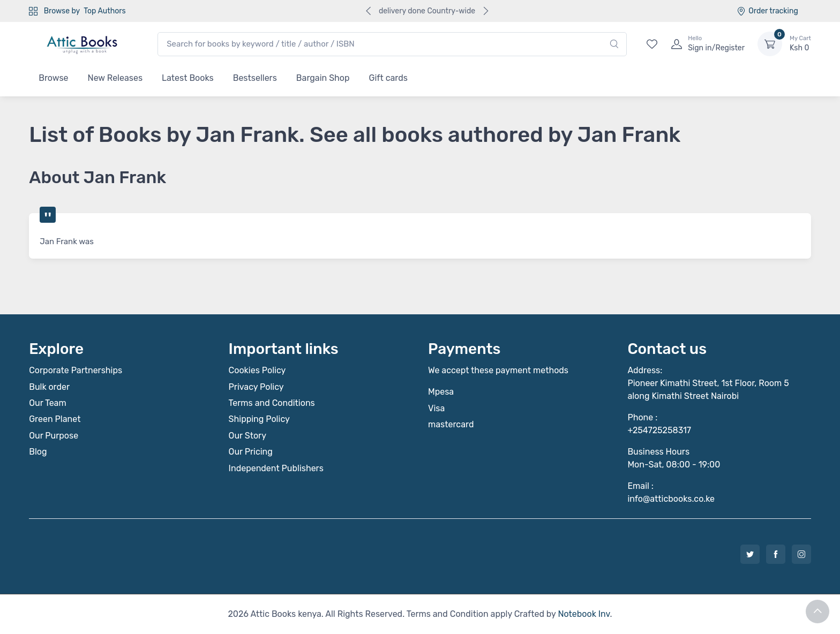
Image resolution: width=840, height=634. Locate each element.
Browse (53, 78)
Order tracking (767, 11)
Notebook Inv (584, 614)
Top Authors (104, 11)
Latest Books (188, 78)
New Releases (115, 78)
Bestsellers (255, 78)
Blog (38, 452)
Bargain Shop (323, 78)
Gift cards (388, 78)
